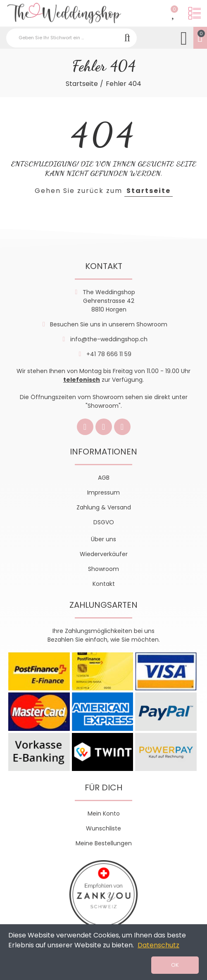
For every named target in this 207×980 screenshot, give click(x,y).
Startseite (149, 191)
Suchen (127, 38)
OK (175, 965)
